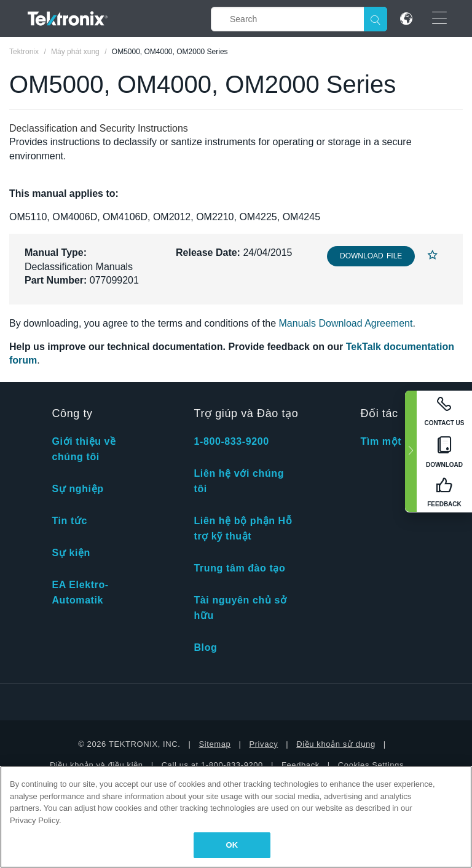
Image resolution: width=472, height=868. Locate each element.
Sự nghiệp (77, 489)
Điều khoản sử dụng (336, 744)
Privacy (263, 744)
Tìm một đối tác (399, 441)
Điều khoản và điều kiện (96, 765)
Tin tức (69, 521)
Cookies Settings (371, 765)
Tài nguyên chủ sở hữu (240, 608)
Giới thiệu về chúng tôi (84, 449)
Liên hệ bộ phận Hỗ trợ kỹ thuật (243, 528)
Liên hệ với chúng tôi (239, 481)
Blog (205, 647)
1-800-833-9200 (231, 441)
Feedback (301, 765)
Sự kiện (71, 553)
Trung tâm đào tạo (239, 568)
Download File (371, 256)
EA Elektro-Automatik (80, 592)
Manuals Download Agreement (346, 323)
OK (232, 845)
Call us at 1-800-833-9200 (212, 765)
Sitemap (215, 744)
